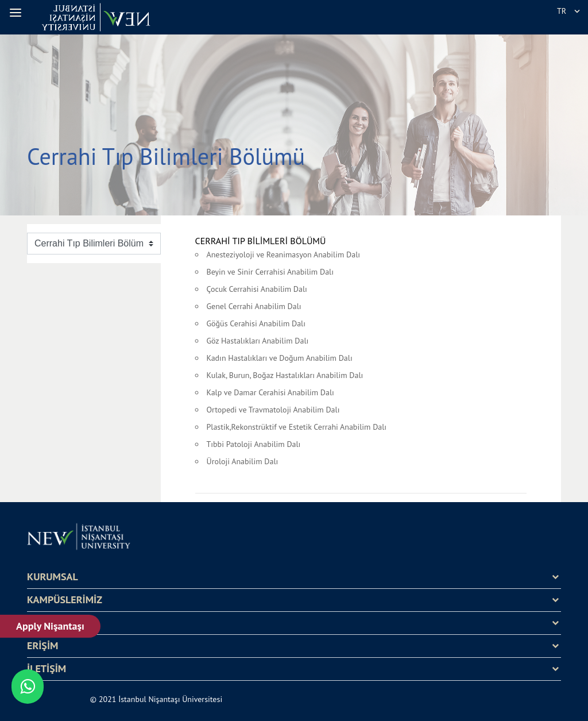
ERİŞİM (42, 646)
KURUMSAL (53, 577)
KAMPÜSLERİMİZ (65, 600)
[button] (17, 13)
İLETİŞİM (47, 669)
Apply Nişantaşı (51, 626)
